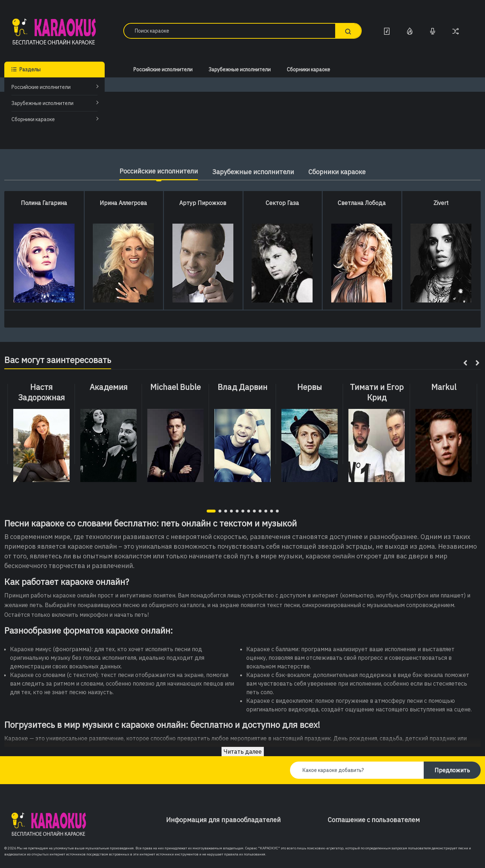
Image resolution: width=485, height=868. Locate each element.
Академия (109, 387)
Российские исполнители (41, 87)
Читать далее (243, 752)
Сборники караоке (33, 119)
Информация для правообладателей (223, 820)
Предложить (452, 770)
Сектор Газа (282, 203)
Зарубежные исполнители (42, 103)
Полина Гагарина (44, 203)
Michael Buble (175, 387)
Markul (444, 387)
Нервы (310, 387)
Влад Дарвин (242, 387)
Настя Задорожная (41, 392)
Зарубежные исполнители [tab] (253, 172)
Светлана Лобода (362, 203)
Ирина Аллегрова (123, 203)
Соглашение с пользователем (374, 820)
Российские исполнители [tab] (159, 171)
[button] (211, 511)
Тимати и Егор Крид (377, 392)
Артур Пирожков (203, 203)
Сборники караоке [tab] (337, 172)
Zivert (441, 203)
